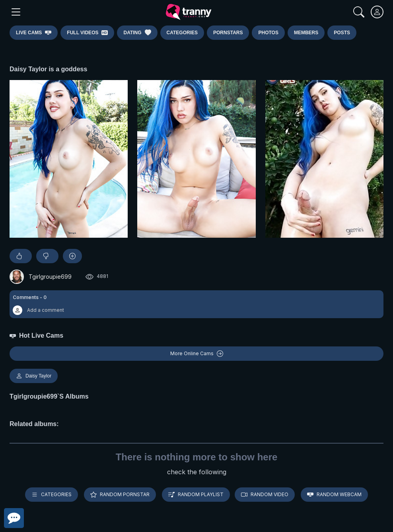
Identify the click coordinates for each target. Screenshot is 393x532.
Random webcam (334, 495)
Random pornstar (120, 495)
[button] (196, 304)
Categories (52, 495)
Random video (265, 495)
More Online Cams (197, 354)
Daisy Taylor (34, 376)
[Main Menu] (16, 12)
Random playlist (196, 495)
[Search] (359, 12)
